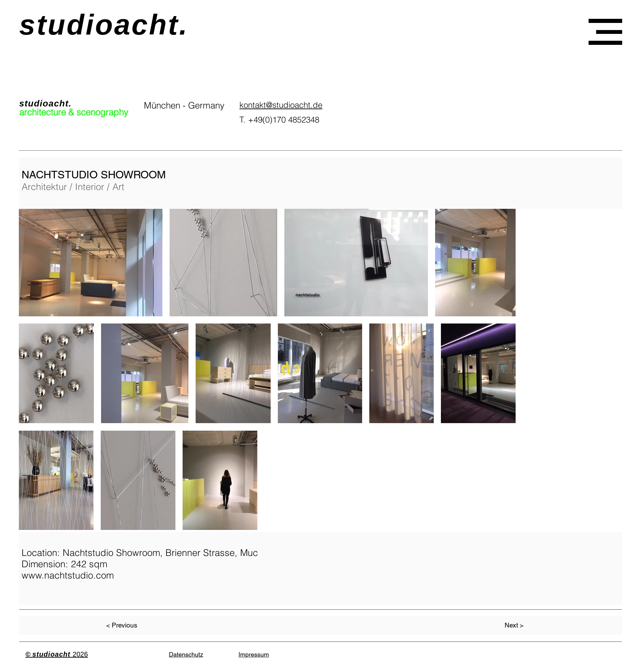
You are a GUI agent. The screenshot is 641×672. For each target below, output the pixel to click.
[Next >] (514, 625)
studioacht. (104, 25)
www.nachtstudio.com (68, 575)
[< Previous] (122, 625)
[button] (605, 32)
